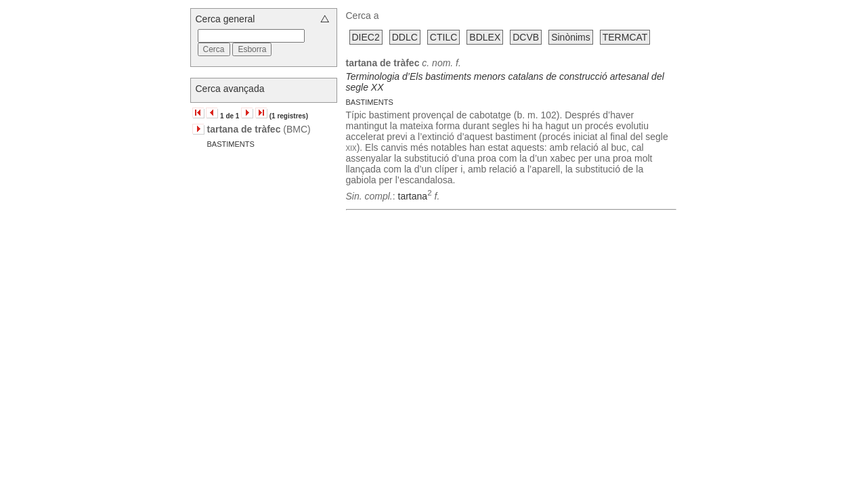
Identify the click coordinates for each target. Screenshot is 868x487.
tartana (413, 196)
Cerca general (225, 19)
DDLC (405, 37)
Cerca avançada (230, 89)
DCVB (526, 37)
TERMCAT (625, 37)
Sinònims (571, 37)
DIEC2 (366, 37)
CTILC (443, 37)
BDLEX (485, 37)
